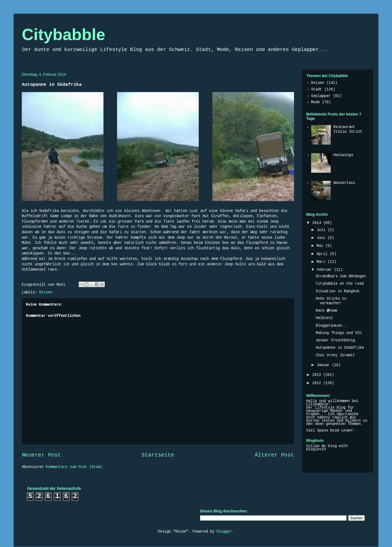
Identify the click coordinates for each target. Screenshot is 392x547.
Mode (316, 102)
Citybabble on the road (340, 284)
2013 (318, 375)
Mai (321, 246)
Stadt (317, 90)
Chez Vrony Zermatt (335, 355)
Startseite (158, 455)
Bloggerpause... (332, 326)
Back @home (327, 311)
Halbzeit (324, 318)
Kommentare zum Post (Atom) (74, 467)
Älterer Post (274, 455)
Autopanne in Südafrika (340, 348)
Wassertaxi (344, 183)
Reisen (46, 293)
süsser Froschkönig (335, 341)
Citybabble (64, 34)
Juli (322, 230)
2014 (318, 223)
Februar (325, 270)
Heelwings (343, 155)
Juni (322, 238)
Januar (324, 365)
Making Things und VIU (339, 333)
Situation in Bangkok (338, 291)
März (322, 262)
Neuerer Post (41, 455)
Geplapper (321, 96)
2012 (318, 383)
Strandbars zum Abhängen (341, 276)
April (323, 254)
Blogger (224, 532)
